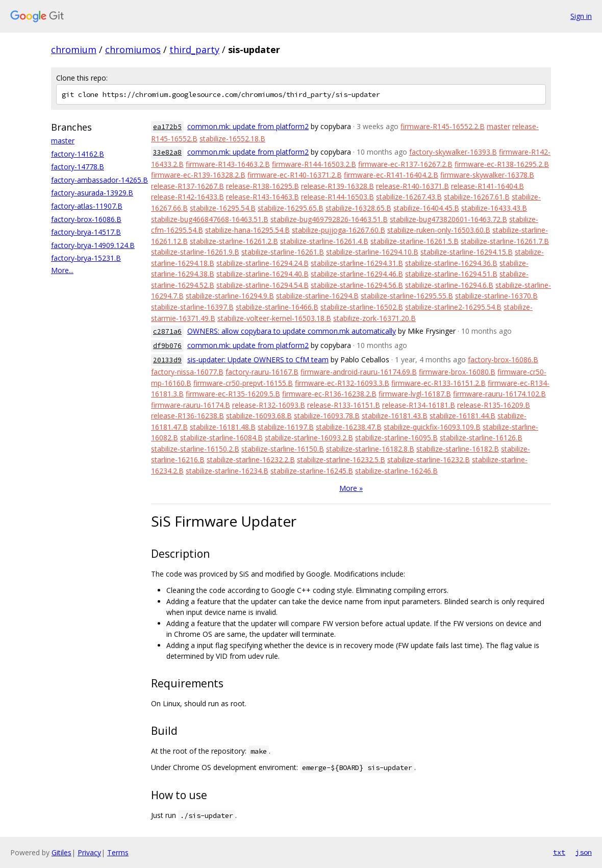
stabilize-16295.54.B (223, 208)
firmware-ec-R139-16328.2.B (198, 175)
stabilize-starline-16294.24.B (262, 263)
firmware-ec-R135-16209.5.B (233, 394)
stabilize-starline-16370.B (496, 296)
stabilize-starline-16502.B (362, 307)
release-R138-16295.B (262, 186)
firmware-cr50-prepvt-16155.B (243, 383)
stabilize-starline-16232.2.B (251, 460)
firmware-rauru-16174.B (191, 405)
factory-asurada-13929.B (92, 193)
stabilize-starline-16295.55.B (407, 296)
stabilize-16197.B (286, 427)
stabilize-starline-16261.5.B (415, 241)
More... (62, 270)
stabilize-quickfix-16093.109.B (432, 427)
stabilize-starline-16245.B (312, 471)
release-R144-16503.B (337, 197)
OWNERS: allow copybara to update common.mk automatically (292, 331)
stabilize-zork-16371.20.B (374, 318)
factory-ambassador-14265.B (99, 180)
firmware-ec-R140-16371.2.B (295, 175)
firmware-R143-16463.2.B (228, 164)
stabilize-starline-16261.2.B (234, 241)
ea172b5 (167, 127)
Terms (118, 852)
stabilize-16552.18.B (232, 139)
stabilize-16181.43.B (395, 416)
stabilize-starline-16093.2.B (309, 438)
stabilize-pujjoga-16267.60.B (338, 230)
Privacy (89, 852)
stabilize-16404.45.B (426, 208)
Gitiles (61, 852)
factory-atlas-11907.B (87, 206)
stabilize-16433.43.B (494, 208)
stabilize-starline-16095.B (396, 438)
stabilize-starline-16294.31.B (357, 263)
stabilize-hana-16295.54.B (247, 230)
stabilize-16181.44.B (462, 416)
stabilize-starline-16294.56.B (357, 285)
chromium (74, 49)
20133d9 (167, 360)
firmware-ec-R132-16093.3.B (342, 383)
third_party (194, 49)
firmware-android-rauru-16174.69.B (359, 372)
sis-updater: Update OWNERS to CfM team (258, 359)
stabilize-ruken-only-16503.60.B (439, 230)
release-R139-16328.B (337, 186)
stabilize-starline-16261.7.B (505, 241)
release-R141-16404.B (487, 186)
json (584, 852)
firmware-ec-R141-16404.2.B (391, 175)
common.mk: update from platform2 (248, 126)
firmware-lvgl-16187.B (415, 394)
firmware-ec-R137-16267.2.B (405, 164)
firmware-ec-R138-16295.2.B (502, 164)
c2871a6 (167, 331)
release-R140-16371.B (412, 186)
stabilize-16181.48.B (223, 427)
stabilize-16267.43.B (409, 197)
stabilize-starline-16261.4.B (324, 241)
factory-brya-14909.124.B (93, 245)
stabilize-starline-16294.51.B (451, 274)
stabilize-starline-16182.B (458, 449)
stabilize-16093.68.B (259, 416)
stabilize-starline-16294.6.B (449, 285)
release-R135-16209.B (494, 405)
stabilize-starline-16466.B (277, 307)
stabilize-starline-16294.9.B (230, 296)
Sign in (581, 16)
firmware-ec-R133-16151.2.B (438, 383)
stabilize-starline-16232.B (429, 460)
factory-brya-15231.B (86, 258)
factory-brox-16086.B (86, 219)
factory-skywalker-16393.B (453, 152)
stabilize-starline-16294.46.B (357, 274)
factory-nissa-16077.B (187, 372)
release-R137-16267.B (187, 186)
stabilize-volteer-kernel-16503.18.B (274, 318)
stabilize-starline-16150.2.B (195, 449)
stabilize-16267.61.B (477, 197)
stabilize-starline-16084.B (221, 438)
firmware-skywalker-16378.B (487, 175)
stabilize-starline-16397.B (192, 307)
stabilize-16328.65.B (358, 208)
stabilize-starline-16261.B (283, 252)
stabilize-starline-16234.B (227, 471)
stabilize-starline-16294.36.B (451, 263)
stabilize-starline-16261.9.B (195, 252)
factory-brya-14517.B (86, 232)
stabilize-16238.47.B (349, 427)
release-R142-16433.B (187, 197)
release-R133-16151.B (344, 405)
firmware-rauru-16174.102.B (499, 394)
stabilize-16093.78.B (327, 416)
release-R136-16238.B (187, 416)
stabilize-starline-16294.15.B (467, 252)
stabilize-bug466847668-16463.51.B (210, 219)
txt (559, 852)
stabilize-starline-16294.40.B (262, 274)
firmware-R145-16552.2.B (443, 126)
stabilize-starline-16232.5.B (341, 460)
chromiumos (133, 49)
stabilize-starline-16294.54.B (262, 285)
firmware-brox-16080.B (457, 372)
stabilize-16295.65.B (291, 208)
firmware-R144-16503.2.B (314, 164)
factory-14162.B (78, 154)
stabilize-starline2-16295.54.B (453, 307)
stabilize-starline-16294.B (317, 296)
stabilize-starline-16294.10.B (372, 252)
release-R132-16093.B (269, 405)
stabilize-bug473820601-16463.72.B (448, 219)
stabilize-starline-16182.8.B (370, 449)
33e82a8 (167, 152)
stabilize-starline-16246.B (396, 471)
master (63, 141)
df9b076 (167, 346)
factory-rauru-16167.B (262, 372)
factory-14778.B (78, 167)
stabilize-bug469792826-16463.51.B (329, 219)
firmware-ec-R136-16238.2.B (329, 394)
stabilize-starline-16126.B (481, 438)
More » (351, 488)
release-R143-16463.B (262, 197)
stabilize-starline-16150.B (283, 449)
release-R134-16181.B (419, 405)
